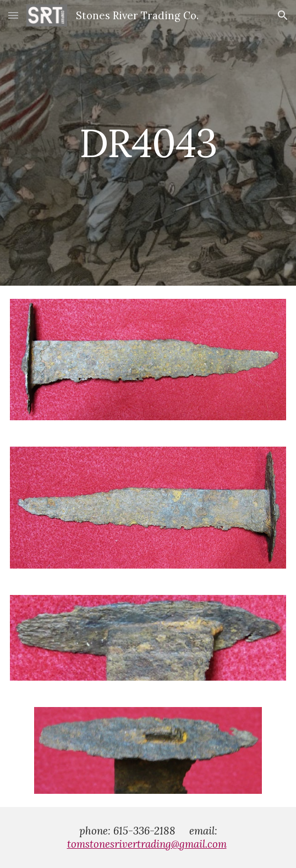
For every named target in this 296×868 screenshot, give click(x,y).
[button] (13, 15)
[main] (148, 143)
